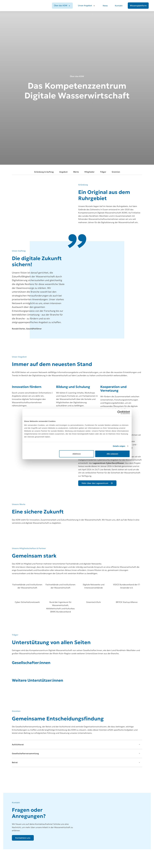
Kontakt (119, 6)
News (105, 6)
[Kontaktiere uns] (23, 721)
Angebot (63, 54)
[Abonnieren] (32, 816)
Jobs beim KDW (117, 848)
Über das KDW (61, 5)
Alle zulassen (112, 454)
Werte (76, 54)
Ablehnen (77, 454)
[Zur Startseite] (19, 847)
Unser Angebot (85, 5)
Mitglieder (89, 54)
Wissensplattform (84, 865)
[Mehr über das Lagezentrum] (97, 366)
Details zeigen (119, 446)
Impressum (115, 857)
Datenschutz (116, 852)
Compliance (115, 861)
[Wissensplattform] (138, 6)
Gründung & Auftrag (44, 54)
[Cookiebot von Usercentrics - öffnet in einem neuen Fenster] (119, 412)
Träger (103, 54)
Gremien (116, 54)
